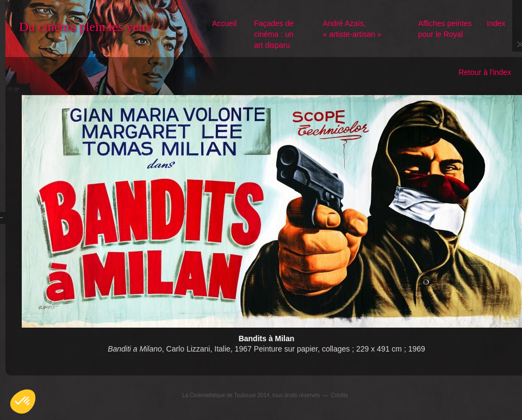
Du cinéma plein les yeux (85, 27)
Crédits (339, 395)
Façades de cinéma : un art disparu (274, 34)
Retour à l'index (485, 72)
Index (496, 23)
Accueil (224, 23)
